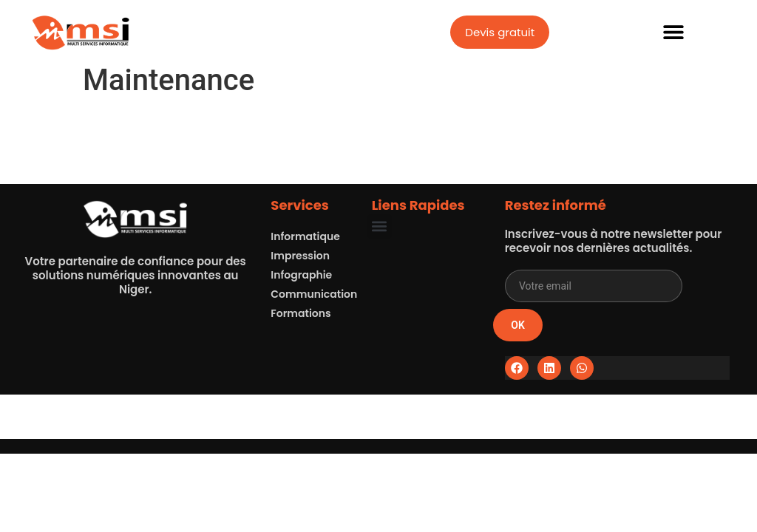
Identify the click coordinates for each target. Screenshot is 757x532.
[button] (674, 32)
